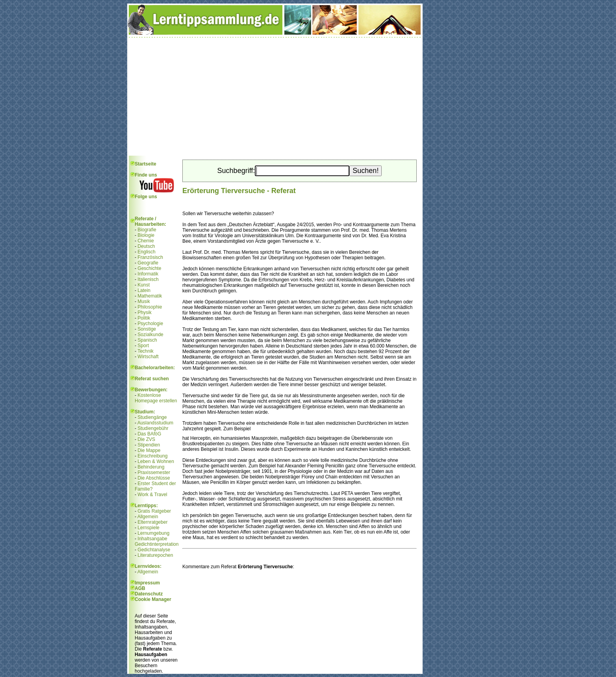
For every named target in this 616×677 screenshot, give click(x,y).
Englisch (146, 252)
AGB (140, 588)
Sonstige (147, 329)
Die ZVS (146, 439)
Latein (144, 290)
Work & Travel (152, 495)
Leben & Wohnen (156, 461)
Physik (144, 312)
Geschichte (149, 268)
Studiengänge (152, 417)
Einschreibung (152, 456)
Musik (144, 301)
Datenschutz (149, 594)
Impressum (147, 583)
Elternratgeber (152, 522)
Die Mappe (149, 450)
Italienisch (148, 279)
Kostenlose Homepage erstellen (156, 398)
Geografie (148, 263)
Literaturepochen (155, 555)
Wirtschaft (148, 357)
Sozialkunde (150, 335)
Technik (146, 351)
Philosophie (150, 307)
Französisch (150, 257)
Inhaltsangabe (152, 539)
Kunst (144, 285)
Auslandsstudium (155, 423)
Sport (143, 346)
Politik (144, 318)
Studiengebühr (153, 428)
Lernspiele (148, 528)
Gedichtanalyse (154, 550)
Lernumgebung (153, 533)
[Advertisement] (275, 97)
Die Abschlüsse (154, 478)
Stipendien (149, 445)
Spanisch (147, 340)
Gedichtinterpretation (157, 544)
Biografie (147, 230)
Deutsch (146, 246)
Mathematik (150, 296)
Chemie (146, 241)
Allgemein (148, 517)
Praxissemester (154, 472)
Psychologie (150, 324)
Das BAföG (149, 434)
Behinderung (151, 467)
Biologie (146, 235)
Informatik (148, 274)
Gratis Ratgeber (154, 511)
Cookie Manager (153, 599)
